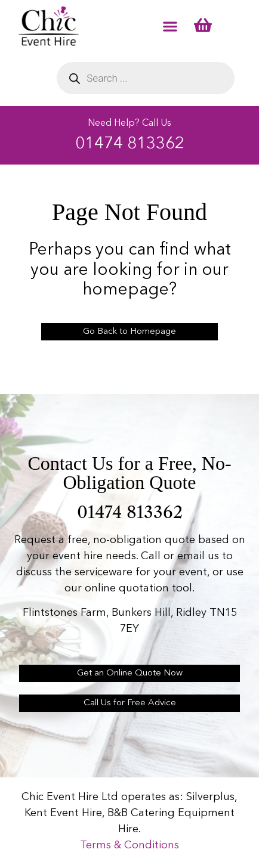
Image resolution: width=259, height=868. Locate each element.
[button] (170, 26)
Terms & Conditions (129, 845)
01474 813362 (130, 144)
